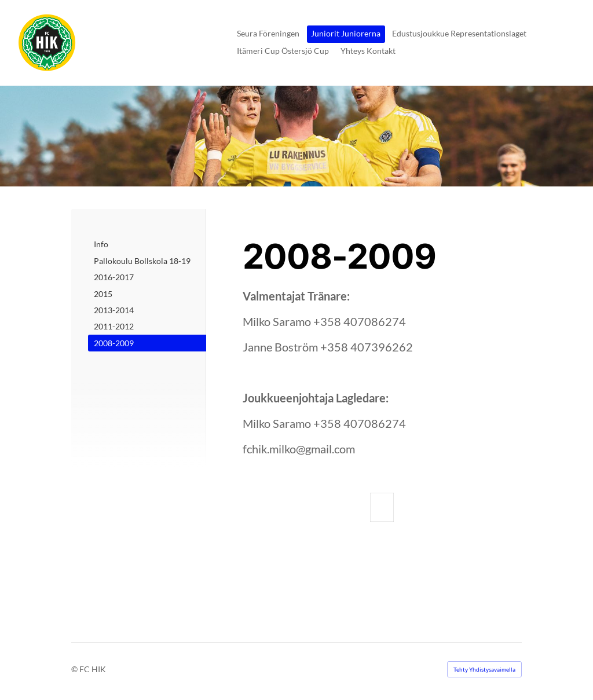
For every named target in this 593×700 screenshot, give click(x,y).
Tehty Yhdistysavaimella (484, 669)
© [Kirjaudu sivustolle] (75, 669)
